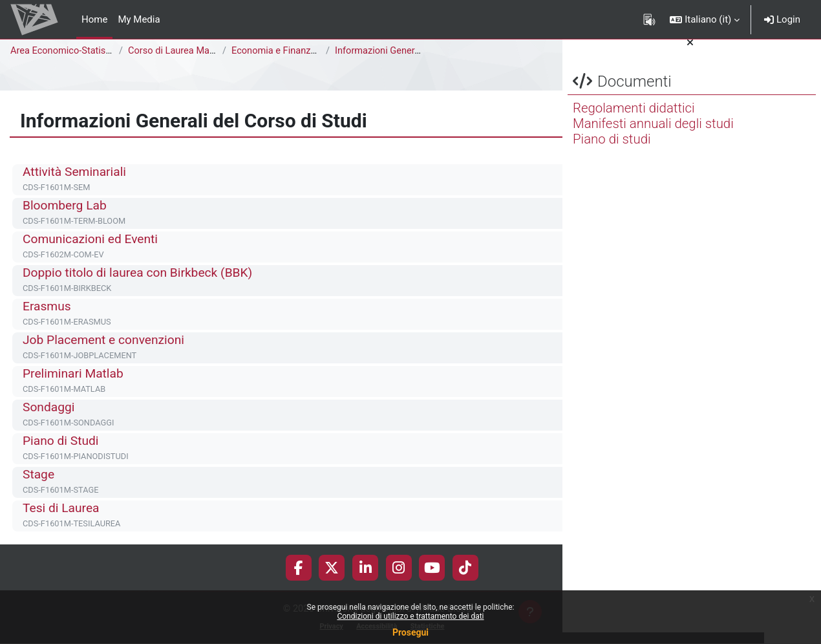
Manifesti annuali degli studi (653, 135)
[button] (705, 19)
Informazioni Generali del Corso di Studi (420, 51)
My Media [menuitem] (139, 19)
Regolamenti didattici (634, 120)
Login (782, 19)
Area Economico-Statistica (67, 51)
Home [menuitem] (94, 19)
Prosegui (410, 632)
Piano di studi (612, 151)
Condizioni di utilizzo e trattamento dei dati (410, 616)
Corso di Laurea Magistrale (186, 51)
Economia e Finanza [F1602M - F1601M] (318, 51)
